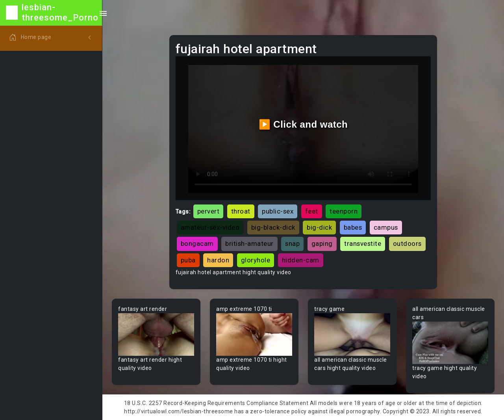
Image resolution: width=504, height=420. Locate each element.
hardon (218, 260)
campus (386, 227)
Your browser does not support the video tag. (156, 335)
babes (353, 227)
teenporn (344, 211)
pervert (208, 211)
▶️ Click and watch (303, 124)
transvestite (363, 243)
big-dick (319, 227)
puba (188, 260)
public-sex (278, 211)
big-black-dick (273, 227)
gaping (322, 243)
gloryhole (256, 260)
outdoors (407, 243)
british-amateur (249, 243)
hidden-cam (301, 260)
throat (241, 211)
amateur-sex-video (210, 227)
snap (292, 243)
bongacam (197, 243)
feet (312, 211)
